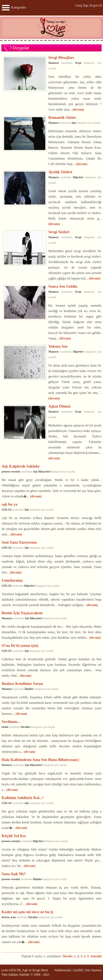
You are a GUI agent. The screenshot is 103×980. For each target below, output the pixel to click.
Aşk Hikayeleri (42, 472)
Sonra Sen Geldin (63, 286)
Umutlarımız (12, 580)
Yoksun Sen (58, 346)
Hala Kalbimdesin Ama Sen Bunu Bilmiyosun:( (41, 760)
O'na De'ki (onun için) (20, 645)
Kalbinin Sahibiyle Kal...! (23, 798)
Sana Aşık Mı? (14, 874)
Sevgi (78, 63)
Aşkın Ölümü (59, 406)
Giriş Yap (82, 5)
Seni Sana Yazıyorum (19, 542)
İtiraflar (25, 727)
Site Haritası (93, 970)
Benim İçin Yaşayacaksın (22, 613)
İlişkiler (29, 689)
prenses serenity (11, 472)
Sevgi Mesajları (61, 57)
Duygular (21, 48)
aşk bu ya (9, 504)
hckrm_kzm (9, 917)
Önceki (67, 956)
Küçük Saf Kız (14, 836)
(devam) (78, 109)
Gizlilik (78, 970)
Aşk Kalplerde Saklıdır (21, 466)
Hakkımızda (62, 970)
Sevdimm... (11, 722)
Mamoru (54, 63)
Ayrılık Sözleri (60, 172)
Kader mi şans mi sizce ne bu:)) (27, 912)
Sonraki (96, 956)
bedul (5, 727)
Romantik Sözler (62, 117)
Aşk (73, 123)
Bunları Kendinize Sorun (22, 684)
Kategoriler (14, 7)
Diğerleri (78, 177)
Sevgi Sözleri (59, 232)
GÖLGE (7, 510)
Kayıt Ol (96, 5)
